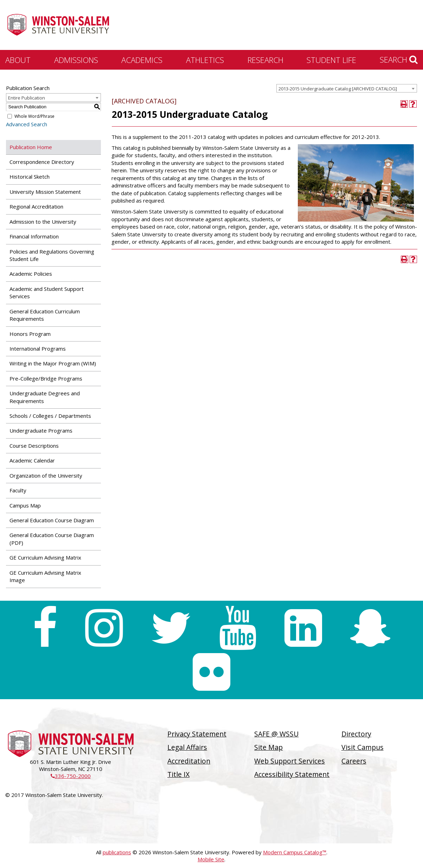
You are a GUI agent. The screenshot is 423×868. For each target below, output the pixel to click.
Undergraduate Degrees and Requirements (45, 397)
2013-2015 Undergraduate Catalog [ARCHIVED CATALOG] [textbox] (338, 89)
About (18, 60)
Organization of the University (46, 476)
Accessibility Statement (292, 774)
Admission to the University (43, 222)
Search (399, 59)
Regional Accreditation (36, 206)
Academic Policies (31, 274)
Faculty (18, 490)
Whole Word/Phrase (34, 116)
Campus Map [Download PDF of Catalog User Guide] (25, 505)
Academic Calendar (32, 460)
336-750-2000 (71, 776)
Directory (356, 734)
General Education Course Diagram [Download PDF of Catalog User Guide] (52, 520)
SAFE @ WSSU (276, 734)
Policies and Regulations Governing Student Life (52, 255)
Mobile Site (211, 859)
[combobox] (347, 88)
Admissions (76, 60)
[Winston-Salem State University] (58, 26)
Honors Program (30, 334)
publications (117, 852)
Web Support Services (290, 761)
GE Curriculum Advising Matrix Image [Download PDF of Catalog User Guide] (45, 576)
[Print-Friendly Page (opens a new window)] (404, 104)
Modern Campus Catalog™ (295, 852)
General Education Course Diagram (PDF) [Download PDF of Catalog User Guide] (52, 539)
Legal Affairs (187, 747)
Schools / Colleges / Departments (50, 416)
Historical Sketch (30, 177)
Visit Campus (363, 747)
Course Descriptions (34, 446)
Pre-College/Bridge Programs (46, 378)
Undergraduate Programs (41, 430)
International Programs (38, 349)
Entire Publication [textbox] (27, 98)
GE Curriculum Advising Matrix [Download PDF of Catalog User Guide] (45, 557)
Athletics (205, 60)
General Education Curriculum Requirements (45, 315)
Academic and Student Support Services (47, 292)
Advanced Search (27, 124)
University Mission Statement (45, 192)
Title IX (178, 774)
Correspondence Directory (42, 162)
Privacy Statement (197, 734)
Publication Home (31, 147)
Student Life (331, 60)
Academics (142, 60)
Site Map (268, 747)
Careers (354, 761)
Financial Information (34, 236)
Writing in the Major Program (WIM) (53, 363)
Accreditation (189, 761)
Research (265, 60)
